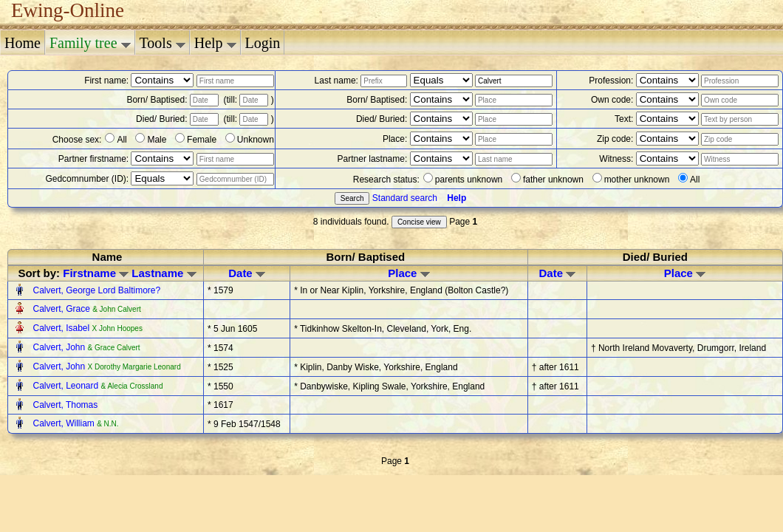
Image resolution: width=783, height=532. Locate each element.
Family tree (90, 43)
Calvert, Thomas (65, 405)
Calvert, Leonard (66, 386)
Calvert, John (60, 347)
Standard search (405, 198)
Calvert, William (65, 423)
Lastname (164, 273)
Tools (163, 43)
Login (263, 43)
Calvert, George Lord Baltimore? (96, 290)
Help (215, 43)
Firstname (96, 273)
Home (23, 43)
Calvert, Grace (62, 309)
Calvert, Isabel (62, 328)
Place (408, 273)
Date (247, 273)
